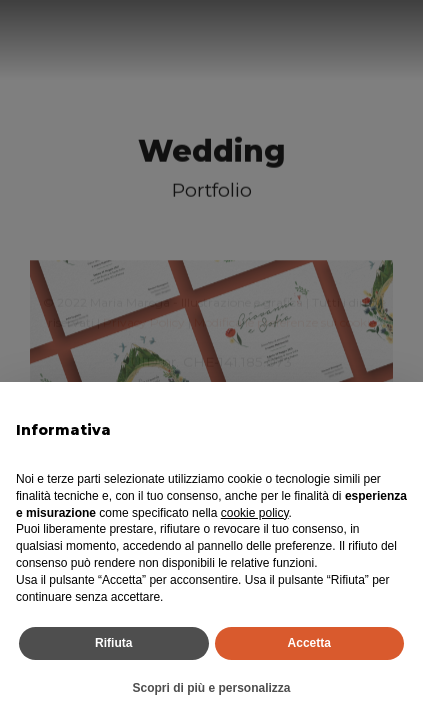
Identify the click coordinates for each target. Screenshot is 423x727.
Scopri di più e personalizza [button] (211, 688)
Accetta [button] (309, 643)
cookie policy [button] (255, 513)
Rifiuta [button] (113, 643)
